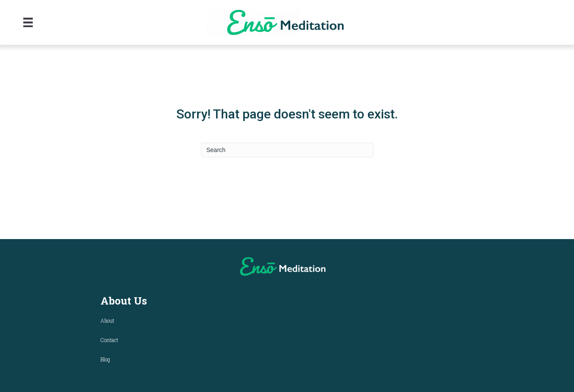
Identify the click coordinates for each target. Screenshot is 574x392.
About (107, 320)
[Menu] (28, 22)
